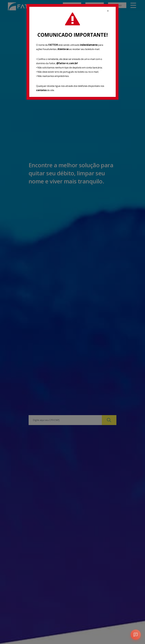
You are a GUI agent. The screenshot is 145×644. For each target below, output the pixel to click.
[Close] (108, 11)
